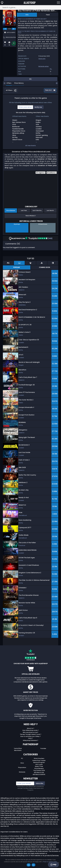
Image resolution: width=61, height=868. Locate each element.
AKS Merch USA (39, 773)
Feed (48, 15)
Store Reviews (39, 769)
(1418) (39, 238)
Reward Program (39, 762)
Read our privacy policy (50, 862)
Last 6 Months (37, 210)
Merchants (18, 750)
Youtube (43, 748)
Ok (29, 865)
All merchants (31, 146)
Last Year (24, 210)
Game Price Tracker (39, 760)
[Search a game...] (30, 7)
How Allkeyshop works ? (31, 730)
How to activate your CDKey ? (30, 736)
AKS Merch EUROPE (39, 774)
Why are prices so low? (30, 732)
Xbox (22, 763)
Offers (7, 83)
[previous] (5, 29)
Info (27, 15)
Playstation (22, 767)
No (33, 865)
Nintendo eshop (44, 66)
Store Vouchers (39, 758)
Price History (17, 83)
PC (51, 69)
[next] (14, 29)
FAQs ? (30, 738)
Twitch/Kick (18, 748)
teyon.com (42, 59)
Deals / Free (39, 766)
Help (53, 865)
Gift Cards (39, 764)
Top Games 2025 (39, 770)
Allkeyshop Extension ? (30, 740)
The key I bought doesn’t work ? (31, 734)
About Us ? (30, 728)
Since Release (11, 210)
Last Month (50, 210)
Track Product (31, 216)
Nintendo (22, 772)
